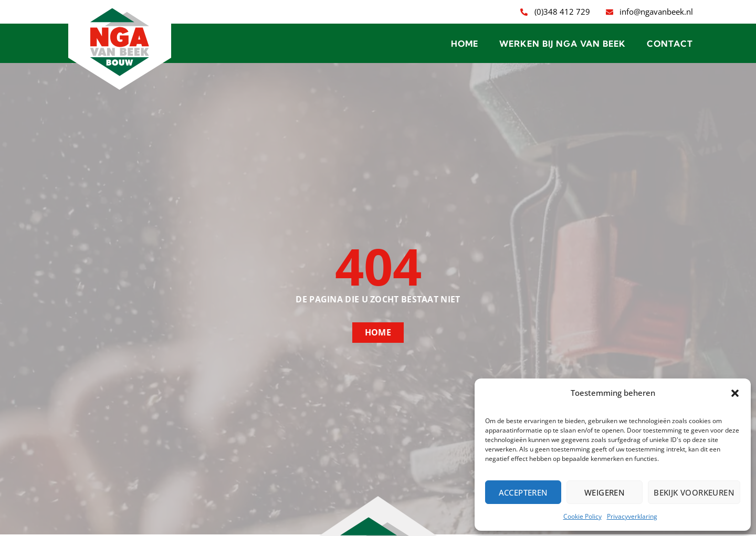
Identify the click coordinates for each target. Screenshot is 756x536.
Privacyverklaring (632, 516)
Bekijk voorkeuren (694, 492)
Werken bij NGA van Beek (563, 44)
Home (465, 44)
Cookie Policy (582, 516)
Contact (670, 44)
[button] (735, 393)
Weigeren (605, 492)
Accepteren (523, 492)
